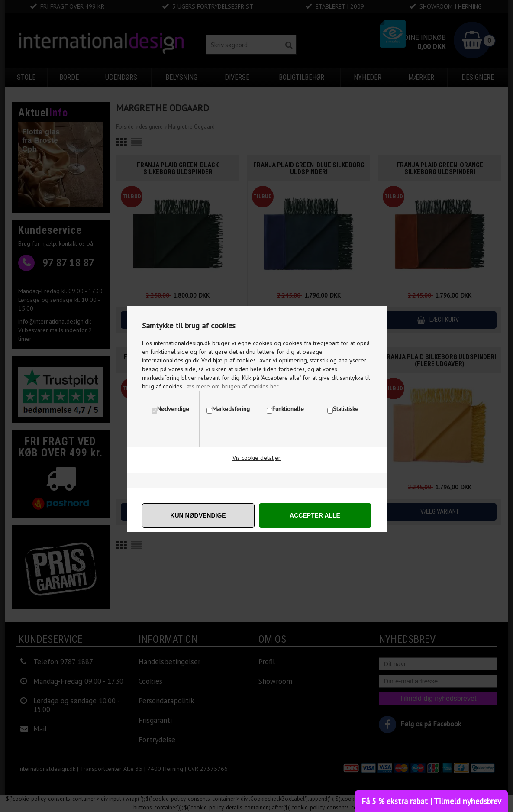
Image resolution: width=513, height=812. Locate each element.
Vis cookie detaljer (256, 458)
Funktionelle (288, 409)
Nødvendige (173, 409)
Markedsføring (231, 409)
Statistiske (346, 409)
